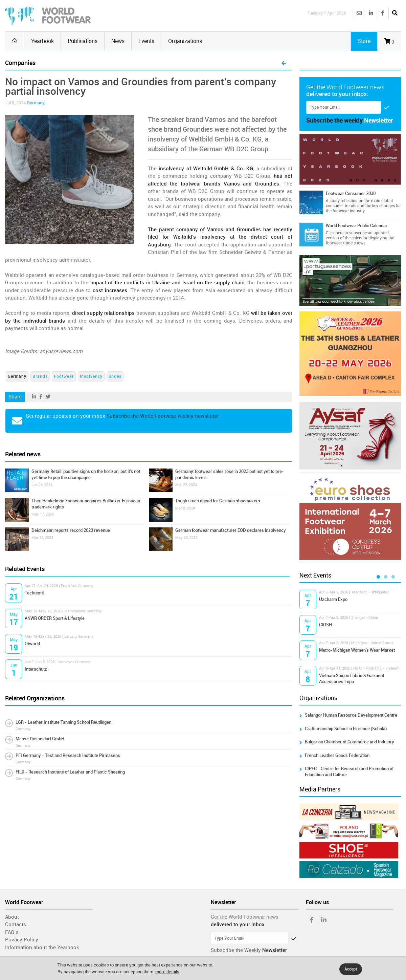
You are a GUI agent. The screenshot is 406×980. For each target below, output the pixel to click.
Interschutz (36, 669)
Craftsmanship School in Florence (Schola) (346, 729)
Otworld (32, 644)
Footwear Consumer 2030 (351, 193)
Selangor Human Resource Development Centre (351, 715)
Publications (83, 41)
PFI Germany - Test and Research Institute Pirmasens (68, 755)
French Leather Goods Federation (337, 755)
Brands (40, 376)
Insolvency (91, 376)
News (118, 41)
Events (146, 41)
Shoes (115, 376)
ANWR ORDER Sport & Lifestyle (55, 618)
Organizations (185, 41)
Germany (36, 103)
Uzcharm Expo (333, 599)
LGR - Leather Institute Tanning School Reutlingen (63, 722)
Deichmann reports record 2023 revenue (71, 530)
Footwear (64, 376)
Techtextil (34, 593)
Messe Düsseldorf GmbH (40, 739)
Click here (335, 233)
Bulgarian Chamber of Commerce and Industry (349, 742)
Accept (351, 969)
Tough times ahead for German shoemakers (218, 501)
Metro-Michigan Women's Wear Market (357, 650)
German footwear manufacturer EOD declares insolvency (231, 530)
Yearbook (42, 41)
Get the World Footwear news (245, 917)
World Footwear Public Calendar (357, 226)
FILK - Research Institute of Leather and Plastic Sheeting (70, 772)
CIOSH (325, 625)
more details (167, 972)
